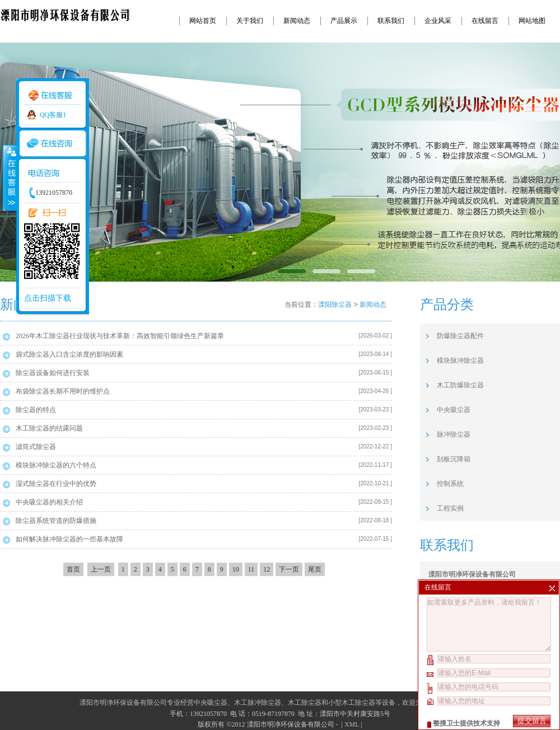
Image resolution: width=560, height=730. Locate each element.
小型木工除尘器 (352, 703)
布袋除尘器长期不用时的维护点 (63, 391)
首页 (73, 569)
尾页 (315, 569)
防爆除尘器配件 (460, 336)
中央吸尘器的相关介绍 (49, 502)
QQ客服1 (53, 115)
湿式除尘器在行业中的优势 (56, 484)
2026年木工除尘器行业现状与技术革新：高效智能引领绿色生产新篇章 (120, 336)
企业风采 (438, 21)
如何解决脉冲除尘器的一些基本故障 (69, 539)
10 (236, 569)
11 (251, 569)
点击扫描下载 (48, 298)
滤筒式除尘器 (36, 447)
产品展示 (344, 21)
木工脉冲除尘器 (258, 703)
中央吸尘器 (454, 410)
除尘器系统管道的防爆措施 (56, 521)
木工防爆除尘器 (460, 385)
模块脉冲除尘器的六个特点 (56, 465)
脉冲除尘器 (454, 434)
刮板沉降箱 (454, 459)
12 (267, 569)
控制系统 (450, 484)
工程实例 (450, 508)
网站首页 (203, 21)
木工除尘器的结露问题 (49, 428)
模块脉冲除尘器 (460, 361)
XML (352, 724)
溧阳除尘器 (335, 305)
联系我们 (391, 21)
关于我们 (250, 21)
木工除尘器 (305, 703)
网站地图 (532, 21)
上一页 (101, 569)
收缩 (10, 177)
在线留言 (485, 21)
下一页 (289, 569)
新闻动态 (297, 21)
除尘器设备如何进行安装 (53, 373)
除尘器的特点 (36, 410)
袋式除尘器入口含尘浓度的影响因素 (69, 354)
